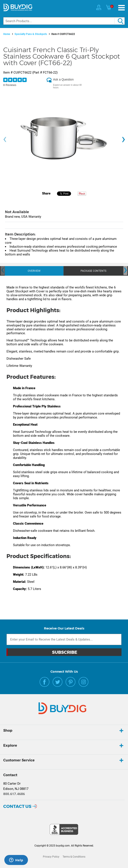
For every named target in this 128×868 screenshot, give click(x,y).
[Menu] (122, 8)
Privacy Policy (51, 857)
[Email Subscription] (64, 639)
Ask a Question (63, 79)
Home (7, 34)
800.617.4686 (14, 794)
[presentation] (5, 139)
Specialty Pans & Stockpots (31, 34)
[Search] (64, 21)
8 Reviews (10, 85)
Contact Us (17, 806)
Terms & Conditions (74, 857)
